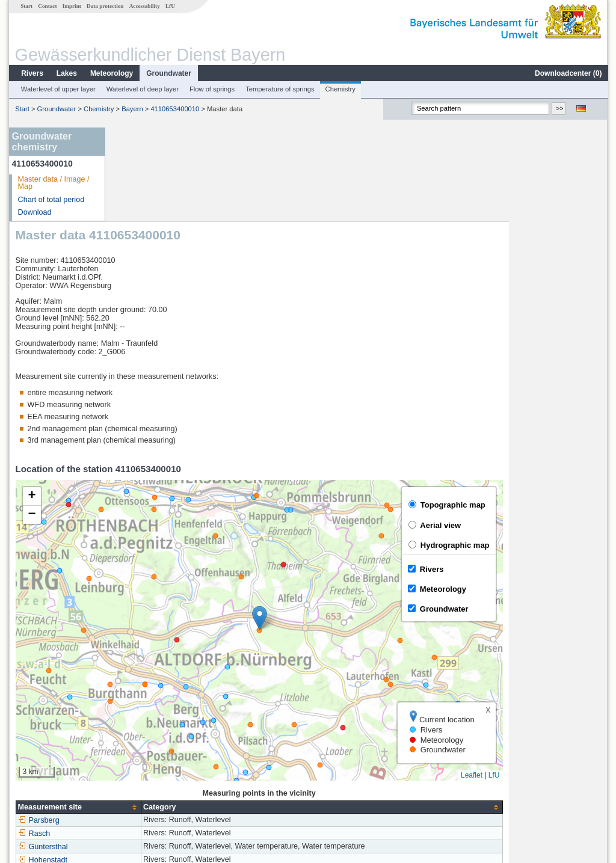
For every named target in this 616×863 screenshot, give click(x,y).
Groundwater (168, 73)
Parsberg (137, 726)
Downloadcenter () (568, 73)
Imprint (71, 6)
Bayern (131, 109)
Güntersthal (142, 753)
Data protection (104, 6)
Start (26, 6)
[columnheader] (177, 713)
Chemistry (340, 89)
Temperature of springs (279, 89)
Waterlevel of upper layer (58, 89)
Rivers (32, 73)
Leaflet (570, 681)
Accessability (144, 6)
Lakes (66, 73)
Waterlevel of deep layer (142, 89)
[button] (358, 524)
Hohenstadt (141, 766)
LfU (170, 6)
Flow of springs (211, 89)
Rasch (133, 740)
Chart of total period (51, 200)
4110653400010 (174, 109)
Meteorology (111, 73)
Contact (47, 6)
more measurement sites (171, 779)
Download (34, 212)
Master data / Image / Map (53, 183)
